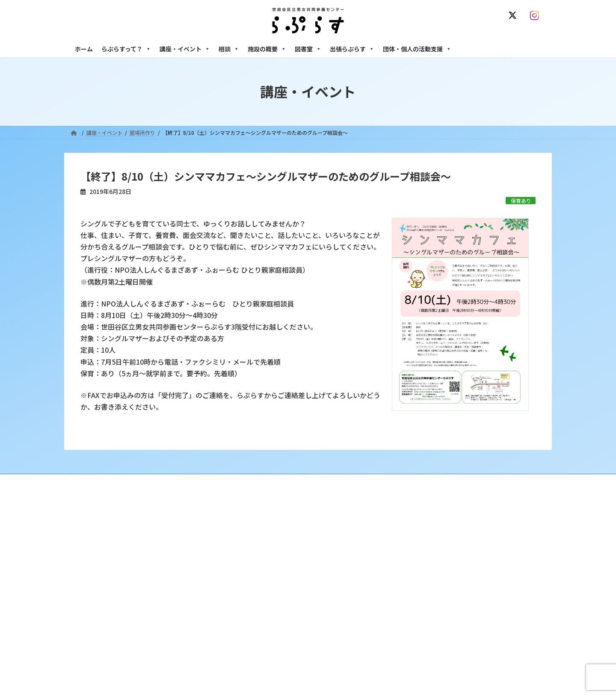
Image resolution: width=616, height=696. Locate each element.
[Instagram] (536, 15)
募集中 (251, 577)
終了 (249, 592)
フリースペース (423, 629)
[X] (514, 15)
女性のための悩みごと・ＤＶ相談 (444, 533)
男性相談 (416, 584)
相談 (229, 49)
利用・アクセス (261, 548)
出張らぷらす (352, 49)
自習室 (414, 644)
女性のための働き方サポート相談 (444, 548)
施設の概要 (267, 49)
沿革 (249, 533)
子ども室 (416, 659)
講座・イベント (185, 49)
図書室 (308, 49)
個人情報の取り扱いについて (504, 482)
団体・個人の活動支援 (417, 49)
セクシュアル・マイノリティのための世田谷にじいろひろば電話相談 (475, 566)
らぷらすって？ (126, 49)
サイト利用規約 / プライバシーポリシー (350, 482)
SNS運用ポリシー (433, 482)
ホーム (84, 49)
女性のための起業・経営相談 (439, 599)
